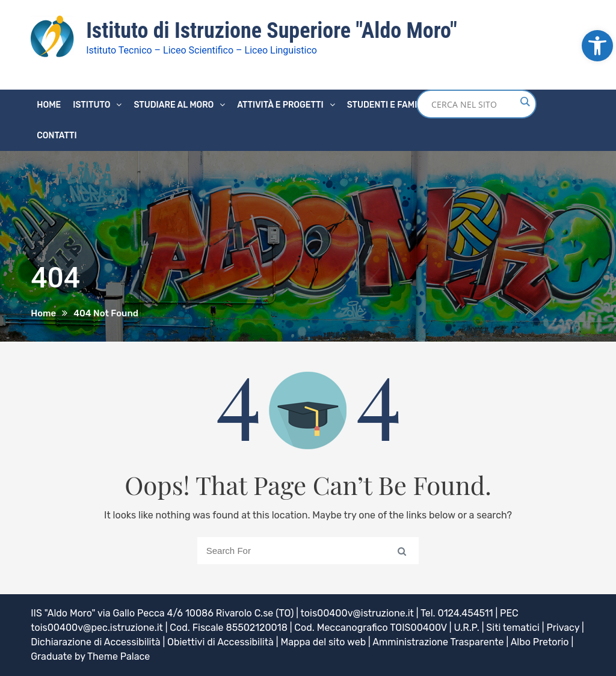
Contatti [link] (57, 136)
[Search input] (473, 104)
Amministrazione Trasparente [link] (438, 642)
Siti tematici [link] (513, 628)
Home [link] (49, 105)
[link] (597, 46)
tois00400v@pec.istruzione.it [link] (97, 628)
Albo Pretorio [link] (540, 642)
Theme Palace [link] (119, 656)
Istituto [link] (91, 105)
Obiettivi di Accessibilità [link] (220, 642)
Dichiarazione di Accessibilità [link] (95, 642)
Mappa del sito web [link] (323, 642)
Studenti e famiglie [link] (391, 105)
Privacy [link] (563, 628)
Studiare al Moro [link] (174, 105)
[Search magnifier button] (525, 102)
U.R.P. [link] (466, 628)
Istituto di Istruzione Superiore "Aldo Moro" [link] (272, 31)
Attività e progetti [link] (280, 105)
